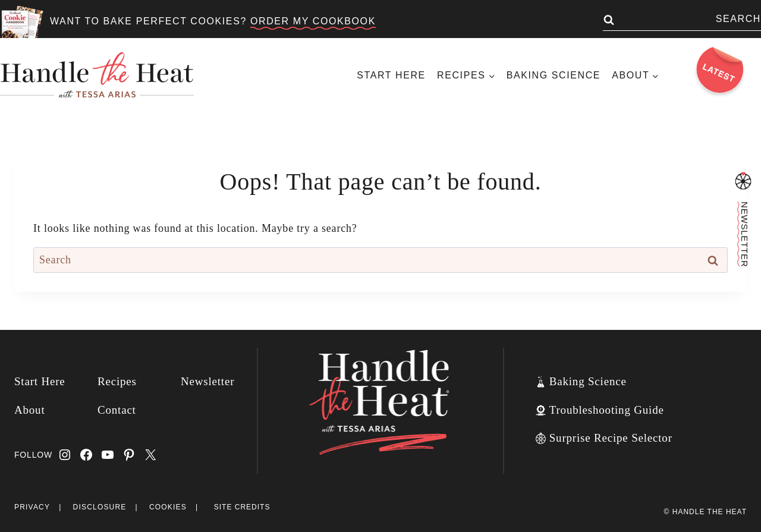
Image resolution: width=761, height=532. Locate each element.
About (30, 410)
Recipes (117, 381)
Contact (117, 410)
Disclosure (100, 507)
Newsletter (207, 381)
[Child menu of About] (636, 75)
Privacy (32, 507)
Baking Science (554, 75)
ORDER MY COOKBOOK (313, 21)
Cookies (168, 507)
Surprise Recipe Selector (611, 438)
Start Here (391, 75)
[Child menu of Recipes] (466, 75)
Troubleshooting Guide (607, 410)
